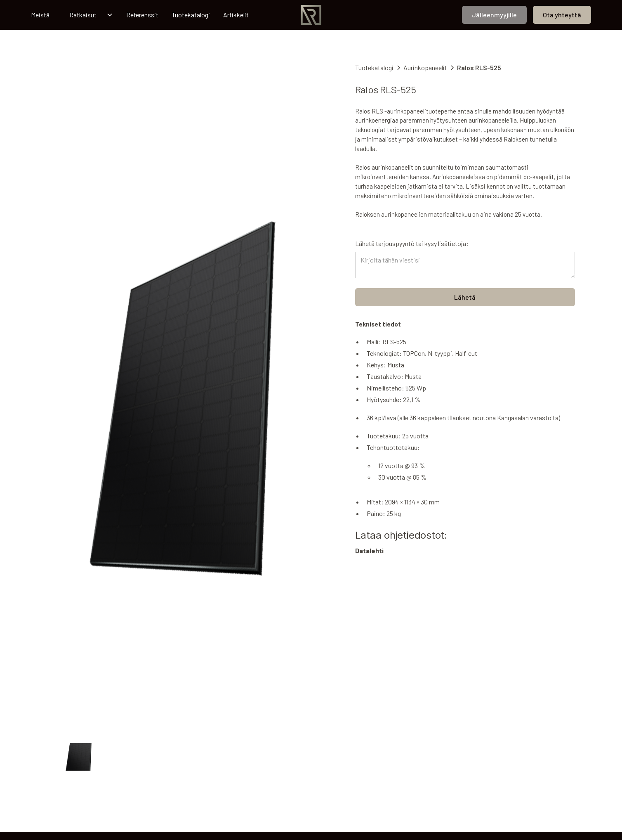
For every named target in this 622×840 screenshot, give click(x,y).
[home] (311, 15)
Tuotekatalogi (191, 15)
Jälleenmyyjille (494, 15)
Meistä (40, 15)
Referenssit (142, 15)
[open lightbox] (185, 399)
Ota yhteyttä (562, 15)
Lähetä (465, 297)
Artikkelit (236, 15)
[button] (88, 15)
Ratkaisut (83, 15)
